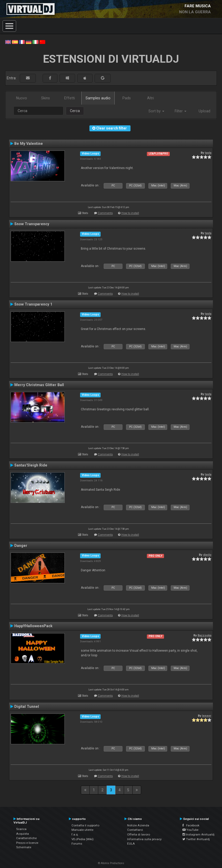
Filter (181, 111)
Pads (127, 98)
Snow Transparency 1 (33, 304)
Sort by (156, 111)
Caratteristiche (26, 838)
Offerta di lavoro (139, 834)
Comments (105, 213)
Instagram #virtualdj (198, 834)
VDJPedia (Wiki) (83, 839)
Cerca (75, 111)
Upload (204, 111)
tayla (208, 153)
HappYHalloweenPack (33, 626)
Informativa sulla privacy (144, 839)
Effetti (70, 98)
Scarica (21, 829)
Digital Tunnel (27, 707)
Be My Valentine (29, 144)
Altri (151, 98)
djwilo (207, 555)
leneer (207, 716)
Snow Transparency (32, 224)
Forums (77, 844)
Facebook (191, 825)
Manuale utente (82, 830)
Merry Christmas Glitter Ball (39, 385)
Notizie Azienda (138, 825)
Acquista (22, 834)
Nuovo (22, 98)
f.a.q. (75, 834)
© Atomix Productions (111, 863)
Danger (21, 546)
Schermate (24, 847)
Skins (45, 98)
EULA (131, 844)
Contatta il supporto (85, 825)
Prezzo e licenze (27, 843)
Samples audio (98, 98)
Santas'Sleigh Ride (31, 465)
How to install (130, 213)
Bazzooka (204, 635)
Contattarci (135, 830)
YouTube (190, 830)
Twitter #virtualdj (196, 839)
